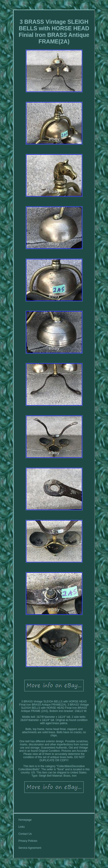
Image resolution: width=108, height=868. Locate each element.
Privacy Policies (28, 841)
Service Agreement (30, 848)
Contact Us (25, 834)
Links (21, 827)
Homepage (25, 820)
